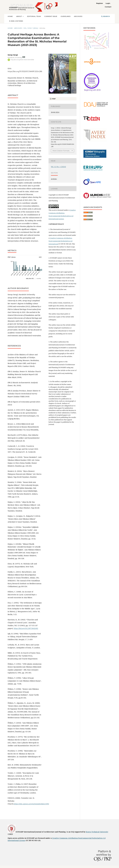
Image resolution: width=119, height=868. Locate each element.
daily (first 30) (30, 278)
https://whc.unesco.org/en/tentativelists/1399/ (31, 804)
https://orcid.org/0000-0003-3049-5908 (22, 60)
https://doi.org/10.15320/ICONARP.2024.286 (25, 71)
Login (108, 3)
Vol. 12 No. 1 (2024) (31, 28)
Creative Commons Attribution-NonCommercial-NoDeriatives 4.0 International (60, 241)
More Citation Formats (61, 151)
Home (10, 16)
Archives (78, 16)
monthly (39, 278)
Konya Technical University (97, 832)
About (19, 16)
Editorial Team (34, 16)
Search (106, 16)
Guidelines (66, 16)
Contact (108, 7)
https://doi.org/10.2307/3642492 (26, 628)
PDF (54, 99)
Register (100, 3)
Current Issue (51, 16)
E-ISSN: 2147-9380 (16, 21)
